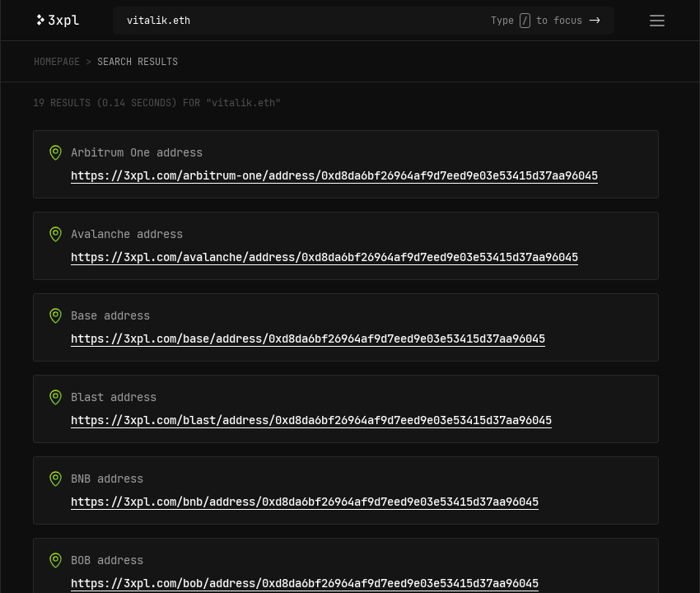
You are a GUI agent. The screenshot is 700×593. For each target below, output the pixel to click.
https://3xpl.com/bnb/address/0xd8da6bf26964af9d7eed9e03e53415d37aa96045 (305, 502)
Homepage (57, 62)
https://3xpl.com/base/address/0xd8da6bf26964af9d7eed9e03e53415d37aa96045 (308, 339)
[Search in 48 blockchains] (309, 21)
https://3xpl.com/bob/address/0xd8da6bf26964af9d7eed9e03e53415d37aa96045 (305, 583)
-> (595, 21)
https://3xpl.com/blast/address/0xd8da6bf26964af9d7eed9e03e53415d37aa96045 (311, 420)
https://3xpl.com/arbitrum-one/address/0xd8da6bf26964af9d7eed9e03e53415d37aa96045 (334, 175)
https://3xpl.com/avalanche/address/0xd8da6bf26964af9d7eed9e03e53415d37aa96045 (324, 257)
